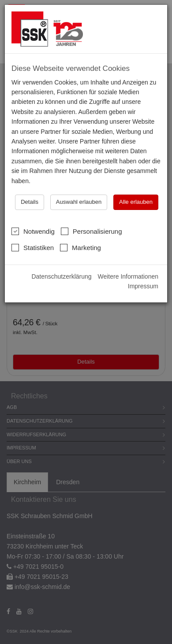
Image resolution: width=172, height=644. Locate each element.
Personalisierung (92, 231)
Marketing (80, 247)
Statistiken (33, 247)
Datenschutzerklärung (61, 276)
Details (30, 202)
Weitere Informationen (128, 276)
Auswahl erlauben (79, 202)
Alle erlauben (136, 202)
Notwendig (33, 231)
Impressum (143, 286)
